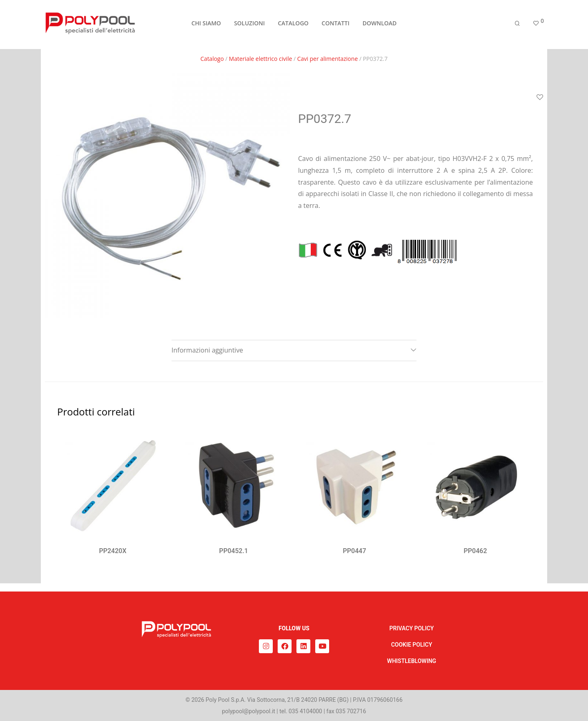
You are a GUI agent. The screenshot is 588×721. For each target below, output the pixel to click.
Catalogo (212, 59)
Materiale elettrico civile (261, 59)
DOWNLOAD (380, 25)
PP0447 (354, 551)
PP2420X (112, 551)
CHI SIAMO (206, 25)
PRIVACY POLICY (412, 628)
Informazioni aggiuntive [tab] (207, 350)
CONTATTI (336, 25)
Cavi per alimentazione (328, 59)
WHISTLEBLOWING (412, 661)
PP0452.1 (234, 551)
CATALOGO (293, 25)
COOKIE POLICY (412, 645)
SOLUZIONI (249, 25)
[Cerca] (517, 26)
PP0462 (475, 551)
